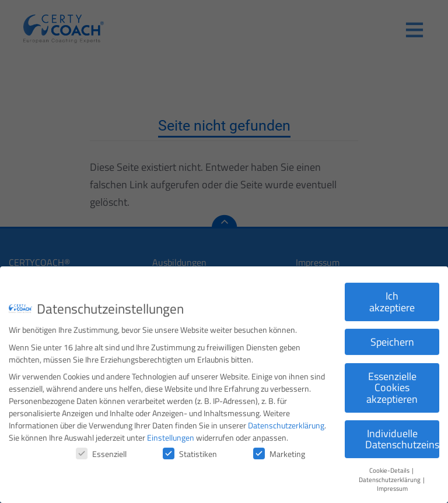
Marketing (279, 450)
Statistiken (190, 450)
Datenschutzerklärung (286, 421)
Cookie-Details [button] (390, 467)
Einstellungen (171, 433)
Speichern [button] (392, 338)
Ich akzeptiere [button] (392, 298)
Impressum (392, 485)
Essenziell (101, 450)
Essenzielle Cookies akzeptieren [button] (392, 384)
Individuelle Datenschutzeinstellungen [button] (402, 435)
